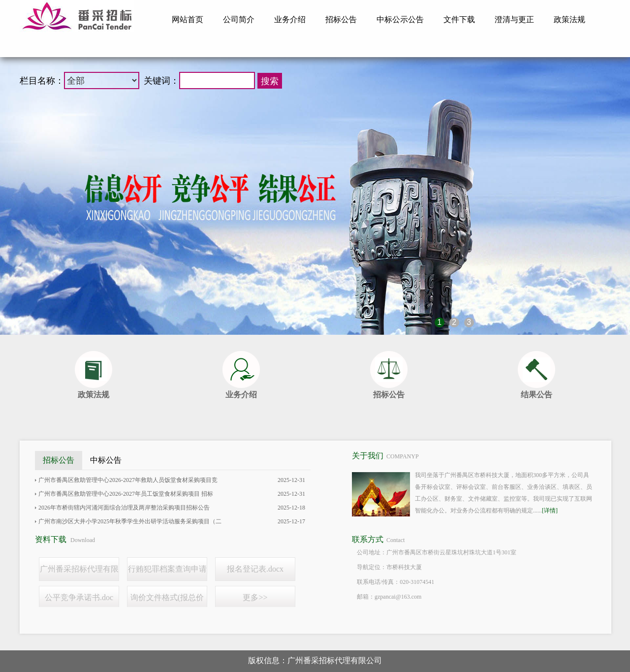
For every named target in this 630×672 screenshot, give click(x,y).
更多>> (255, 597)
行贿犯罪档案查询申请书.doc (167, 573)
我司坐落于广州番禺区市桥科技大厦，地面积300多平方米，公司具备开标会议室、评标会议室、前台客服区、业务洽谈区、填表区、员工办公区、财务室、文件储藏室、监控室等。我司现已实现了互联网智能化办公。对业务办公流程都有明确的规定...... (504, 493)
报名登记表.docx (255, 569)
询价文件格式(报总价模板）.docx (167, 601)
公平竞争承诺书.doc (79, 597)
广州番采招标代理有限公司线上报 (79, 573)
